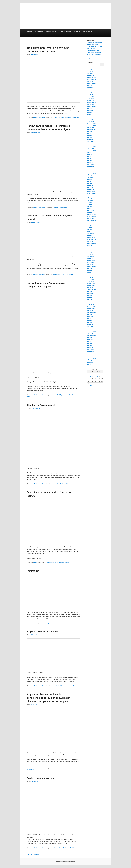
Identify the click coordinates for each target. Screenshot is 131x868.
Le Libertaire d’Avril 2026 (94, 54)
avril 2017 (90, 276)
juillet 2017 (90, 270)
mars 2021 (90, 185)
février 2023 (90, 141)
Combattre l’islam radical (41, 405)
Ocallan (74, 117)
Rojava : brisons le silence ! (42, 631)
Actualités (30, 31)
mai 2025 (89, 91)
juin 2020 (90, 203)
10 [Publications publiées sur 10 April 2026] (97, 376)
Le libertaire (30, 35)
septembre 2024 (91, 106)
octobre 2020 (91, 195)
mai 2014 (89, 343)
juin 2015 (90, 318)
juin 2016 (90, 295)
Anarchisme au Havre (52, 31)
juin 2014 (90, 342)
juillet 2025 (90, 87)
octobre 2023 (91, 128)
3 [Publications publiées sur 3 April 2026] (97, 374)
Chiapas (61, 395)
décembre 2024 (91, 101)
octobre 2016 (91, 288)
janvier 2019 (90, 236)
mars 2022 (90, 162)
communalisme (68, 395)
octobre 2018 (91, 241)
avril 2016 (90, 299)
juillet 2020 (90, 201)
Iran (61, 207)
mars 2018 (90, 255)
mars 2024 (90, 118)
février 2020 (90, 210)
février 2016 (90, 303)
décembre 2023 (91, 124)
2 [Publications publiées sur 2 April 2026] (95, 374)
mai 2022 (89, 158)
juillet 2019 (90, 224)
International (77, 31)
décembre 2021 (91, 168)
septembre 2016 (91, 289)
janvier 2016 (90, 305)
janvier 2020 (90, 212)
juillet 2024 (90, 110)
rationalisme (70, 275)
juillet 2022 (90, 155)
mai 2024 (89, 114)
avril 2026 (90, 70)
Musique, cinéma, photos (90, 31)
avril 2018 (90, 253)
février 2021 (90, 187)
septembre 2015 (91, 313)
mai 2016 (89, 297)
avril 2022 (90, 160)
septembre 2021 (91, 174)
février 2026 (90, 74)
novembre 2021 (91, 170)
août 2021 (90, 176)
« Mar (90, 386)
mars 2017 (90, 278)
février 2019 (90, 234)
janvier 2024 (90, 122)
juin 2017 (90, 272)
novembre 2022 (91, 147)
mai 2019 (89, 228)
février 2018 (90, 257)
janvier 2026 (90, 76)
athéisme (55, 275)
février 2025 (90, 97)
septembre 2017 (91, 266)
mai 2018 (89, 251)
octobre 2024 (91, 104)
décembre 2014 (91, 330)
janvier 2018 (90, 259)
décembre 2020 (91, 191)
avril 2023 (90, 137)
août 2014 (90, 338)
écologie (55, 686)
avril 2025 (90, 93)
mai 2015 (89, 320)
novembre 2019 (91, 216)
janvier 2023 (90, 143)
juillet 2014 (90, 340)
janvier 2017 (90, 282)
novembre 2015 (91, 309)
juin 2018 (90, 249)
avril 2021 (90, 183)
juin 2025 (90, 89)
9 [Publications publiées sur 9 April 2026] (95, 376)
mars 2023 (90, 139)
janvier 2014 (90, 351)
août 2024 (90, 108)
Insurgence (33, 571)
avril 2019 (90, 230)
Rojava (78, 117)
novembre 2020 (91, 193)
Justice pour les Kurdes (40, 778)
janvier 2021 (90, 189)
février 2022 (90, 164)
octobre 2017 (91, 264)
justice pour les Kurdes (59, 848)
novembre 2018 (91, 239)
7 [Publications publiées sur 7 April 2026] (90, 376)
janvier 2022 (90, 166)
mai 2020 (89, 205)
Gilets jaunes (49, 562)
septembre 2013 (91, 359)
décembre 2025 (91, 77)
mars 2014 (90, 347)
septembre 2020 (91, 197)
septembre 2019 (91, 220)
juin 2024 (90, 112)
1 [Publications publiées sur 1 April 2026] (93, 374)
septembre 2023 (91, 130)
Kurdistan (55, 117)
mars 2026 (90, 72)
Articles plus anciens (33, 855)
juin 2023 (90, 133)
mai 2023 (89, 135)
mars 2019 (90, 232)
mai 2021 (89, 182)
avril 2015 (90, 322)
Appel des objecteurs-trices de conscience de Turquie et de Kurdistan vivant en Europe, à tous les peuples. (49, 698)
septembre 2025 (91, 83)
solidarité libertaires (64, 562)
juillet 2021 (90, 178)
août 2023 (90, 131)
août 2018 (90, 245)
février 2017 (90, 280)
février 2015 (90, 326)
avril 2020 (90, 207)
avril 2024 (90, 116)
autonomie (56, 395)
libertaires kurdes (68, 686)
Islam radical (56, 484)
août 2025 (90, 85)
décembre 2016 (91, 284)
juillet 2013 (90, 363)
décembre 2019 (91, 214)
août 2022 (90, 153)
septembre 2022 (91, 151)
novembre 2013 (91, 355)
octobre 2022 (91, 149)
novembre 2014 (91, 332)
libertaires (71, 768)
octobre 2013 (91, 357)
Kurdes (60, 768)
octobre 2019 (91, 218)
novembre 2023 (91, 126)
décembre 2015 (91, 307)
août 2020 (90, 199)
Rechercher (90, 62)
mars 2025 (90, 95)
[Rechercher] (102, 65)
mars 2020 (90, 209)
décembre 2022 (91, 145)
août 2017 (90, 268)
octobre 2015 (91, 311)
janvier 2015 (90, 328)
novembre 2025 (91, 79)
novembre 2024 (91, 103)
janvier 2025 (90, 99)
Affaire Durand (39, 31)
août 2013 (90, 361)
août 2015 (90, 315)
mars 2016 (90, 301)
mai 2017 (89, 274)
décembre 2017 (91, 261)
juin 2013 (90, 365)
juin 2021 (90, 180)
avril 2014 (90, 345)
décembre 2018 (91, 237)
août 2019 (90, 222)
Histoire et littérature (65, 31)
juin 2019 (90, 226)
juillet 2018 (90, 247)
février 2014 (90, 349)
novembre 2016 (91, 286)
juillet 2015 (90, 316)
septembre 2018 (91, 243)
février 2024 (90, 120)
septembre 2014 (91, 336)
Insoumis (55, 768)
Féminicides (56, 207)
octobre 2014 (91, 334)
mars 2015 (90, 324)
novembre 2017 (91, 262)
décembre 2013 (91, 353)
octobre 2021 (91, 172)
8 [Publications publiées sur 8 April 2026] (93, 376)
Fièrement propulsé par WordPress (65, 862)
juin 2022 (90, 157)
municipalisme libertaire (65, 117)
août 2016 (90, 291)
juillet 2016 (90, 293)
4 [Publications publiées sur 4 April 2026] (100, 374)
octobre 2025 (91, 81)
